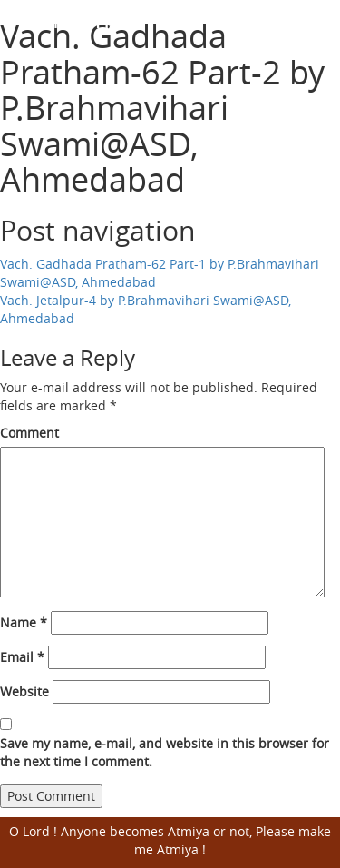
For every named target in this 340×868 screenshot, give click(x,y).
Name (24, 622)
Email (22, 657)
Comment (29, 433)
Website (24, 691)
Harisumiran (82, 19)
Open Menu (315, 20)
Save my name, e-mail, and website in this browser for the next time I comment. (165, 752)
